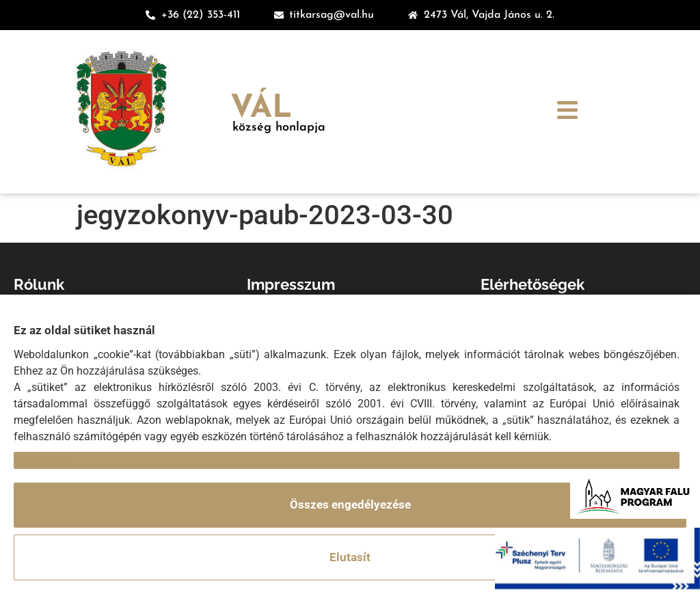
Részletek (40, 460)
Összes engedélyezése (350, 504)
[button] (567, 112)
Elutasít (350, 557)
